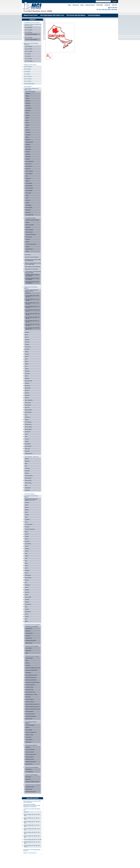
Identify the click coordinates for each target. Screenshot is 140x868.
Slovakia (27, 602)
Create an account (90, 5)
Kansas (27, 130)
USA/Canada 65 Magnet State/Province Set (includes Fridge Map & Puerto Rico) (32, 806)
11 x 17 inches (28, 30)
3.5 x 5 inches (28, 59)
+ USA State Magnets (30, 92)
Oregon (27, 181)
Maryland (28, 140)
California (28, 103)
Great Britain (28, 544)
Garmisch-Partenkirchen (32, 670)
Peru (26, 583)
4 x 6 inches (28, 56)
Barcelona (28, 779)
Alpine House (29, 643)
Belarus (27, 507)
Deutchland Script (30, 714)
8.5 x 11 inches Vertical (31, 39)
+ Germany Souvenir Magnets (32, 656)
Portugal (27, 590)
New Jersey (29, 164)
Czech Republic (29, 524)
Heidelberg (28, 673)
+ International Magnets (29, 494)
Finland (27, 536)
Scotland (27, 599)
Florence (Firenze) (30, 750)
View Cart (114, 5)
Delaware (28, 110)
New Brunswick (29, 230)
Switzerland (28, 612)
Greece (27, 546)
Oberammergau (30, 711)
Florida (27, 113)
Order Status (100, 5)
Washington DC (29, 215)
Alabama (28, 94)
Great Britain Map (30, 725)
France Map (29, 648)
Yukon (27, 251)
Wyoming (28, 212)
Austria (27, 505)
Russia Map (29, 769)
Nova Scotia (29, 237)
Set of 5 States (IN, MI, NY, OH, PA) (33, 839)
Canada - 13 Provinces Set (30, 853)
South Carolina (29, 188)
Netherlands (28, 575)
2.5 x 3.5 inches (29, 61)
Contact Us (107, 5)
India (26, 553)
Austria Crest (29, 638)
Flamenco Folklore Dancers (32, 782)
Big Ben (28, 727)
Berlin (27, 661)
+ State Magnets (27, 87)
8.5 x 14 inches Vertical (31, 34)
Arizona (28, 98)
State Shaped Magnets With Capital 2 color (52, 15)
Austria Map (29, 628)
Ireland (27, 556)
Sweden (27, 609)
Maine (27, 137)
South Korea (28, 604)
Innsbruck (28, 636)
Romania (27, 592)
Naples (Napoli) (29, 757)
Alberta (27, 222)
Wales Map (28, 742)
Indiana (27, 125)
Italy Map (28, 747)
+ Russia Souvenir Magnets (32, 767)
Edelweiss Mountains (31, 641)
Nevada (28, 159)
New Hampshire (30, 161)
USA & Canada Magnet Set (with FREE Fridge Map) (33, 264)
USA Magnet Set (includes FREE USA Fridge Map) (33, 260)
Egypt (26, 532)
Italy (26, 561)
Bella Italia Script (30, 759)
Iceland (27, 551)
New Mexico (29, 166)
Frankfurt (28, 665)
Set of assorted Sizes (29, 84)
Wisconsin (28, 210)
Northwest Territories (31, 234)
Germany (27, 541)
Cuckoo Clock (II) (30, 702)
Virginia (27, 203)
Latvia (26, 568)
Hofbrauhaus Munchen (31, 680)
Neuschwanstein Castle (31, 675)
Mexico (27, 573)
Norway (27, 580)
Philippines (28, 585)
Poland (27, 587)
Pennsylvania (29, 183)
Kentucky (28, 132)
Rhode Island (29, 186)
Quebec (28, 247)
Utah (27, 198)
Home (70, 5)
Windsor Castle (29, 735)
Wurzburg (28, 697)
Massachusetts (29, 142)
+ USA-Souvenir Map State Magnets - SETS (31, 291)
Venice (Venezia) (30, 752)
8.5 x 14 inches (29, 32)
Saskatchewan (29, 249)
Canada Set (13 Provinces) (32, 220)
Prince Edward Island (31, 244)
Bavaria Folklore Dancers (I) (32, 704)
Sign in (82, 5)
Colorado (28, 106)
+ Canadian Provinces (30, 218)
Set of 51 (28, 293)
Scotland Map (29, 740)
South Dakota (29, 191)
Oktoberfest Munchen (31, 677)
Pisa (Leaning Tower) (31, 754)
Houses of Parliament (31, 732)
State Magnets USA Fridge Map (33, 267)
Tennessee (28, 193)
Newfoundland (29, 232)
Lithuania (27, 570)
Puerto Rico (28, 255)
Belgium (27, 510)
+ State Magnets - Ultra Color (31, 457)
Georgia (28, 115)
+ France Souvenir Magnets (32, 646)
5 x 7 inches (28, 54)
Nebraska (28, 157)
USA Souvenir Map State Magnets (76, 15)
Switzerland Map (30, 787)
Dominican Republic (30, 529)
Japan (26, 563)
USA (26, 619)
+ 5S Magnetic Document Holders (31, 22)
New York (28, 169)
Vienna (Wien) (29, 633)
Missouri (28, 152)
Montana (28, 154)
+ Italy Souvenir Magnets (31, 745)
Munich (27, 663)
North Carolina (29, 171)
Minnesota (28, 147)
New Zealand (28, 578)
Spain (26, 607)
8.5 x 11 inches (29, 37)
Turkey (27, 614)
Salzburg (28, 631)
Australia (27, 502)
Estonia (27, 534)
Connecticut (29, 108)
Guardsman (29, 737)
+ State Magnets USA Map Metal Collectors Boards (33, 272)
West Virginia (29, 207)
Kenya (26, 566)
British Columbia (30, 225)
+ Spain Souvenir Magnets (31, 775)
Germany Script (29, 690)
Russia (27, 595)
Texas (27, 195)
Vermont (28, 200)
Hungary (27, 549)
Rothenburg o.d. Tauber (31, 694)
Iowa (27, 127)
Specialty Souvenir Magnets (32, 257)
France (27, 539)
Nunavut (28, 239)
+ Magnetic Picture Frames (30, 65)
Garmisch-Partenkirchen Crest (33, 668)
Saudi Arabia (28, 597)
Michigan (28, 144)
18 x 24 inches (28, 27)
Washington (29, 205)
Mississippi (28, 149)
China (26, 517)
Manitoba (28, 227)
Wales (26, 621)
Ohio (27, 176)
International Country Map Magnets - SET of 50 (31, 499)
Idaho (27, 120)
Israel (26, 558)
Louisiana (28, 135)
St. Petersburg (29, 772)
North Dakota (29, 174)
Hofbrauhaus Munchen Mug (32, 682)
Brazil (26, 512)
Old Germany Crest (30, 692)
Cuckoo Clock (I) (30, 699)
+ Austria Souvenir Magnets (32, 626)
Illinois (27, 123)
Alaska (27, 96)
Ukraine (27, 616)
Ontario (27, 242)
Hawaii (27, 118)
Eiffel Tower (28, 651)
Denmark (27, 527)
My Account (76, 5)
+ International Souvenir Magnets (32, 625)
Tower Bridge (29, 730)
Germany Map (29, 658)
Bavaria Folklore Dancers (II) (33, 707)
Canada (27, 515)
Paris (27, 653)
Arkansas (28, 101)
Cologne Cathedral (30, 685)
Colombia (27, 519)
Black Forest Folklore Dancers (33, 709)
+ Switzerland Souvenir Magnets (33, 785)
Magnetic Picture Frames (31, 15)
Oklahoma (28, 178)
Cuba (26, 522)
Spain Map (28, 777)
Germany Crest (29, 687)
